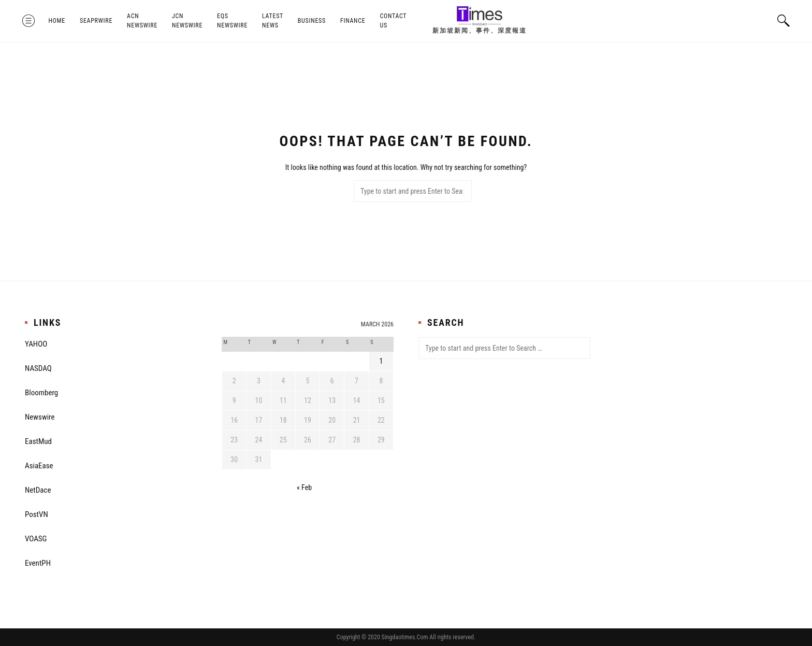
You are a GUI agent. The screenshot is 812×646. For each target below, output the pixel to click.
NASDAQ (38, 368)
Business (314, 21)
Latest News (275, 21)
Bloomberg (41, 393)
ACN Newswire (145, 21)
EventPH (38, 563)
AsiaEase (39, 466)
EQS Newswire (235, 21)
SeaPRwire (99, 21)
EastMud (38, 441)
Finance (355, 21)
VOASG (36, 539)
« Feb (304, 487)
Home (59, 21)
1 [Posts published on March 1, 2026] (381, 361)
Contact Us (396, 21)
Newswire (40, 417)
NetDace (38, 490)
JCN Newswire (190, 21)
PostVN (37, 514)
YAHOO (36, 344)
